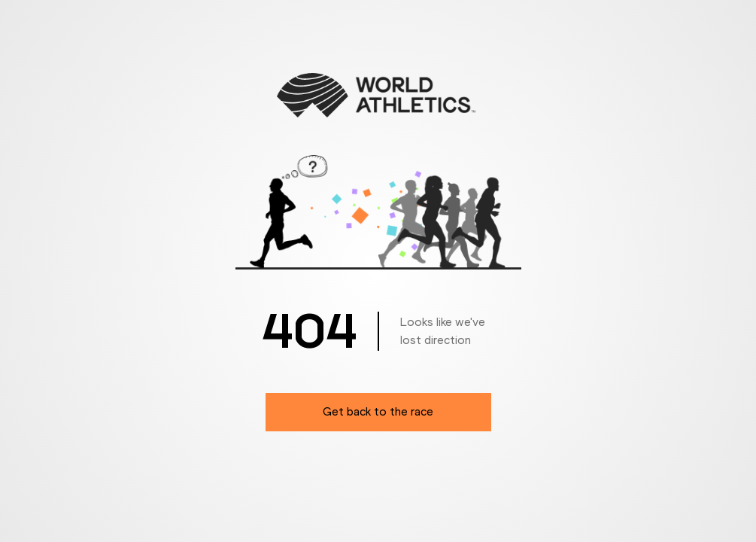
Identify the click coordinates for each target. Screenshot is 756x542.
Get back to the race (378, 411)
